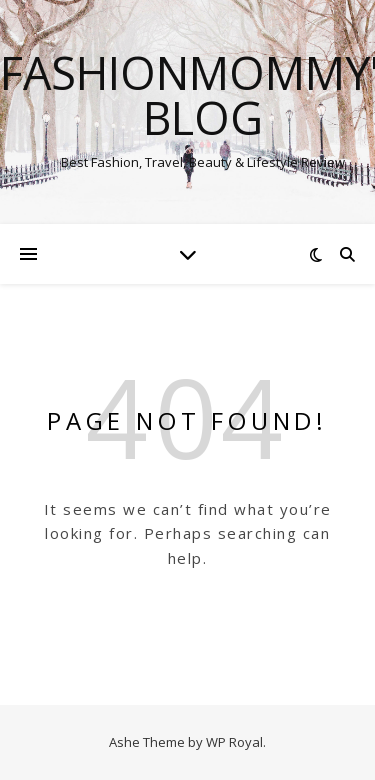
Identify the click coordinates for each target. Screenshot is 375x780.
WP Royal (234, 742)
